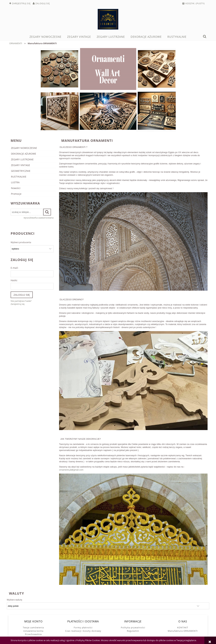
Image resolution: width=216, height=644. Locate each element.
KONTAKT (183, 627)
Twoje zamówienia (33, 627)
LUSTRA (15, 182)
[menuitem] (45, 37)
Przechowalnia (33, 634)
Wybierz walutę (14, 600)
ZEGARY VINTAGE (21, 165)
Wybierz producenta (21, 242)
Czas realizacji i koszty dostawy (83, 631)
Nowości (16, 188)
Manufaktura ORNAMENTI (183, 631)
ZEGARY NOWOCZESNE (24, 148)
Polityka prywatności (133, 627)
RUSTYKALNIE (19, 177)
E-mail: (15, 268)
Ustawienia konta (33, 631)
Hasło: (14, 280)
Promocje (16, 194)
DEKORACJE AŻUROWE (24, 154)
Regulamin (133, 631)
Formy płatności (83, 627)
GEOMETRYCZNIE (21, 171)
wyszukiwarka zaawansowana (39, 218)
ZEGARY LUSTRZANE (22, 159)
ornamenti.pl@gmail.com (71, 470)
